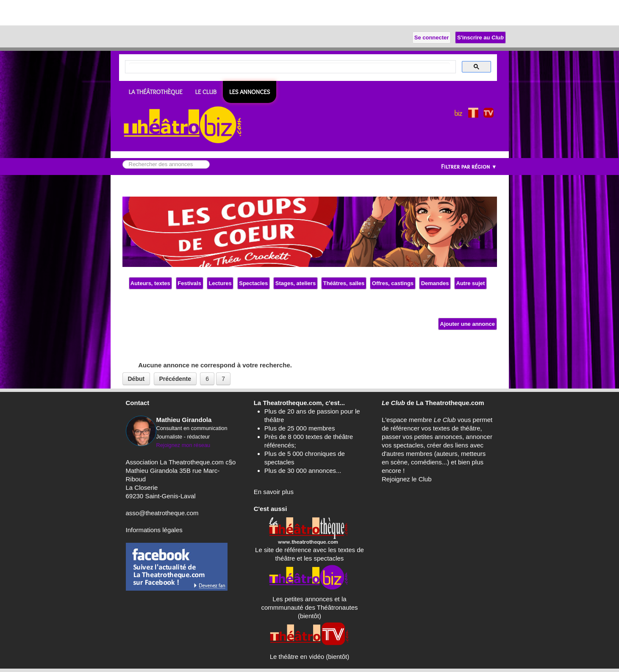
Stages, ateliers (296, 283)
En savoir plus (274, 492)
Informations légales (154, 530)
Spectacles (254, 283)
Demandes (435, 283)
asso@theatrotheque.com (162, 513)
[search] (290, 67)
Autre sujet (470, 283)
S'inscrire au (480, 37)
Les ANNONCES (250, 92)
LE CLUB (206, 92)
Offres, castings (393, 283)
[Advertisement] (99, 13)
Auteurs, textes (151, 283)
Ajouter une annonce (467, 324)
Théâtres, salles (344, 283)
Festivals (190, 283)
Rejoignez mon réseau (183, 445)
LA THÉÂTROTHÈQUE (156, 92)
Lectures (220, 283)
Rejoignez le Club (407, 479)
